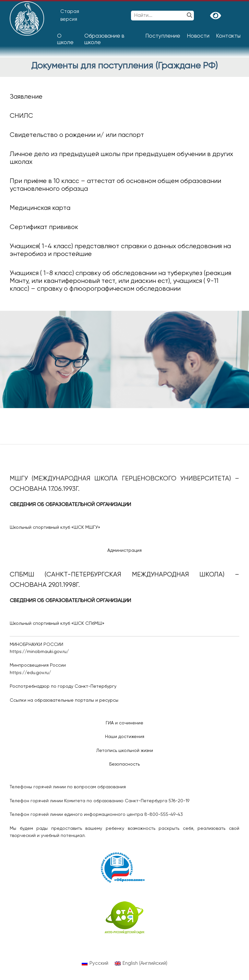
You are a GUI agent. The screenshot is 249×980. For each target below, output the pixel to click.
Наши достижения (125, 737)
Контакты (228, 36)
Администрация (124, 550)
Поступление (163, 36)
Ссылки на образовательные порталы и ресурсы (64, 700)
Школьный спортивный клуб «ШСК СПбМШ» (57, 623)
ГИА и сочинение (124, 723)
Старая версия (70, 15)
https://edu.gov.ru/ (30, 673)
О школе (65, 39)
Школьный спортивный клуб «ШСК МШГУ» (55, 527)
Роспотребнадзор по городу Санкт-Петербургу (63, 686)
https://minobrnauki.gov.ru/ (39, 652)
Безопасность (124, 764)
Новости (198, 36)
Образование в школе (104, 39)
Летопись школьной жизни (125, 751)
